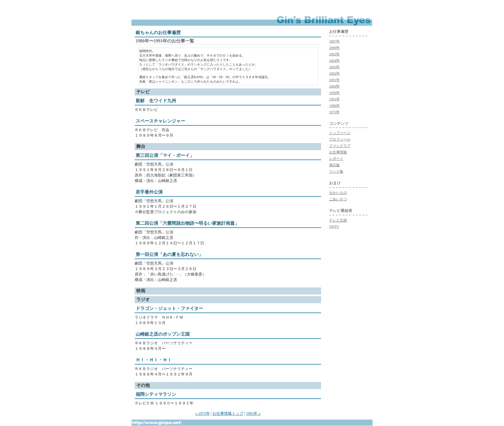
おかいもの (338, 193)
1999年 (334, 93)
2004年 (334, 60)
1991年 (334, 99)
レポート (336, 159)
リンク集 (336, 171)
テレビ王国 (338, 220)
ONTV (334, 226)
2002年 (334, 73)
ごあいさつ (338, 199)
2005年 (334, 54)
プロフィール (340, 139)
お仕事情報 (338, 152)
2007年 (334, 41)
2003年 (334, 67)
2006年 (334, 48)
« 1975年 (203, 413)
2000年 (334, 86)
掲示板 (334, 165)
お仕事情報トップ (228, 413)
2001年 (334, 80)
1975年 (334, 112)
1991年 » (253, 413)
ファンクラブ (340, 146)
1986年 (334, 105)
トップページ (340, 133)
